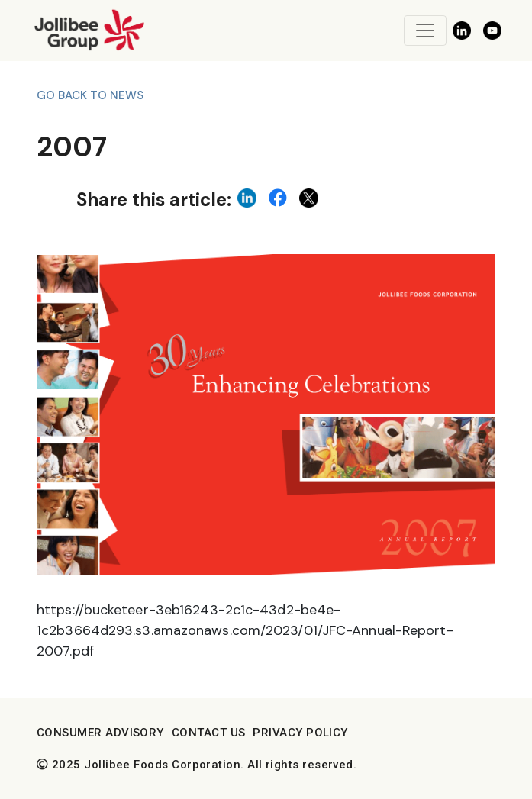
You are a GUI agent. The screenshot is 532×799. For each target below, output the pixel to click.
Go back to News (90, 95)
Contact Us (209, 733)
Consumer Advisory (100, 733)
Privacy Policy (300, 733)
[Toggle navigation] (425, 31)
